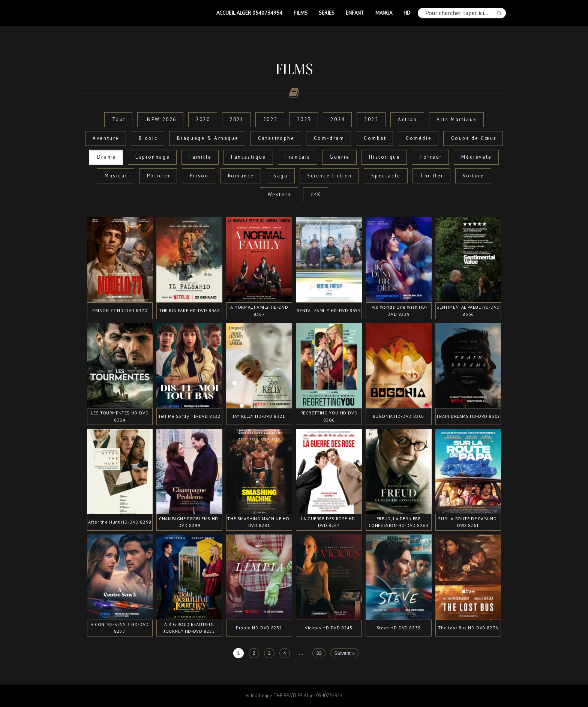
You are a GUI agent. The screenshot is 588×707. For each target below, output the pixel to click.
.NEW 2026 (161, 119)
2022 (270, 119)
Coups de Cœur (474, 138)
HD (407, 13)
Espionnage (153, 157)
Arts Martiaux (457, 119)
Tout (119, 119)
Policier (159, 176)
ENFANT (355, 13)
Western (280, 194)
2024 (337, 119)
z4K (316, 194)
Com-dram (329, 138)
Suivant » (345, 653)
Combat (375, 138)
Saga (280, 176)
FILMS (301, 13)
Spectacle (386, 176)
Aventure (106, 138)
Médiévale (476, 157)
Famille (201, 157)
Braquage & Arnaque (208, 138)
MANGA (384, 13)
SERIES (327, 13)
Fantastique (249, 157)
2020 (203, 119)
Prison (199, 176)
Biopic (148, 138)
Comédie (419, 138)
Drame (107, 157)
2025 (371, 119)
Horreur (431, 157)
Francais (298, 157)
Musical (116, 176)
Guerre (340, 157)
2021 (237, 119)
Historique (385, 157)
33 (319, 653)
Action (408, 119)
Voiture (473, 176)
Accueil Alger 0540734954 (249, 13)
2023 (304, 119)
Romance (241, 176)
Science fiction (330, 176)
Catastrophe (276, 138)
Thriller (432, 176)
